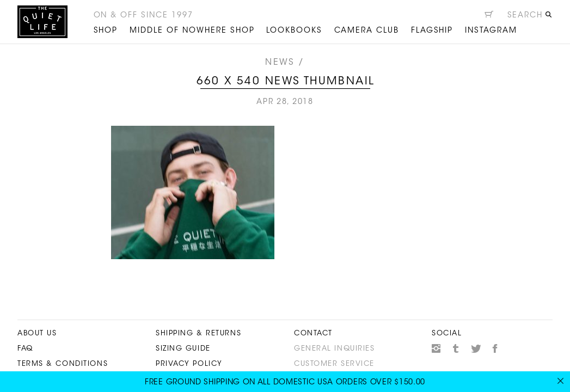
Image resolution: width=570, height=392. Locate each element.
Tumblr (456, 348)
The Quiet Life (42, 22)
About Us (37, 333)
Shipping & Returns (198, 333)
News (280, 63)
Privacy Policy (189, 364)
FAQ (25, 349)
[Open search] (530, 17)
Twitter (476, 348)
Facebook (495, 348)
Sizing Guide (183, 349)
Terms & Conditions (63, 364)
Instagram (436, 348)
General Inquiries (335, 349)
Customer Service (334, 364)
